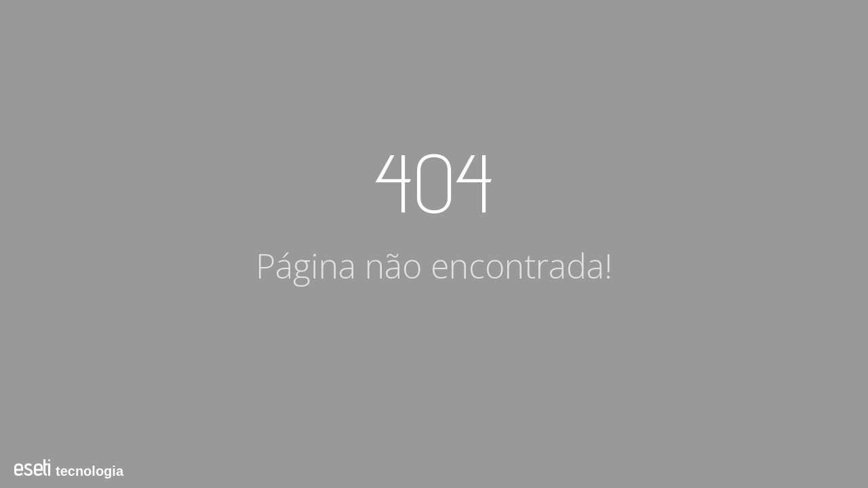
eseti (32, 468)
